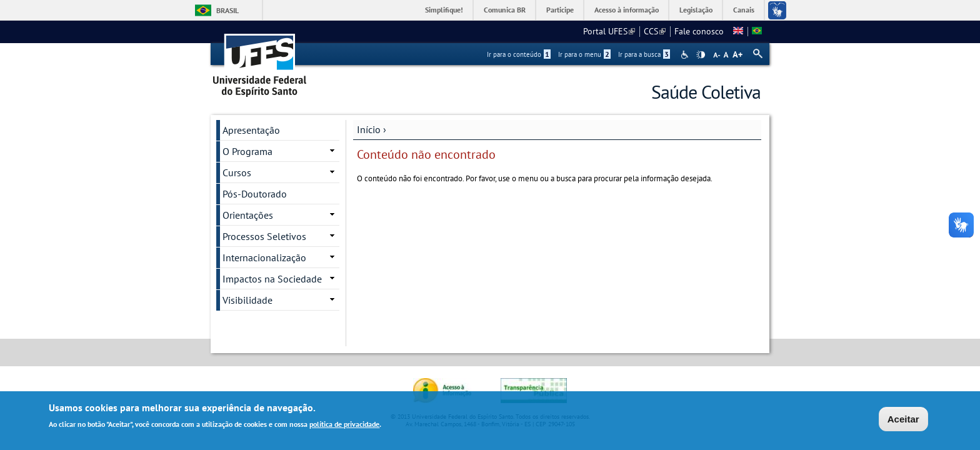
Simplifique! (444, 10)
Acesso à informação (627, 10)
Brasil (227, 10)
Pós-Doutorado (255, 194)
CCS (655, 31)
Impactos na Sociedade (272, 279)
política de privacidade (344, 425)
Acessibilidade (686, 55)
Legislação (696, 10)
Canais (744, 10)
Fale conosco (699, 31)
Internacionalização (264, 257)
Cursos (237, 172)
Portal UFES (609, 31)
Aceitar (903, 420)
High (701, 55)
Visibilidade (247, 300)
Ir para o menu (584, 54)
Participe (560, 10)
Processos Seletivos (264, 236)
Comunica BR (505, 10)
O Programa (247, 151)
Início (369, 129)
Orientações (248, 215)
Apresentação (251, 130)
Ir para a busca (644, 54)
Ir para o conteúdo (519, 54)
